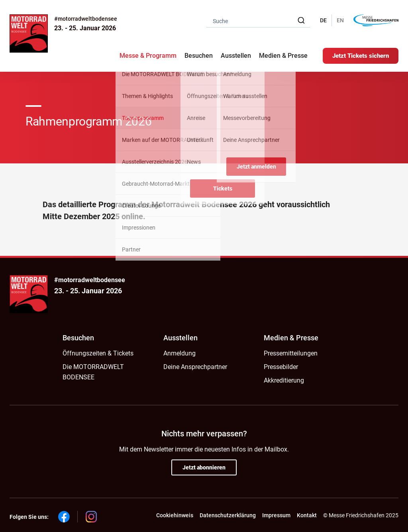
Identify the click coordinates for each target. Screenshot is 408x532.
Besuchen (78, 338)
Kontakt (307, 515)
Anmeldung (179, 353)
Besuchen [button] (199, 56)
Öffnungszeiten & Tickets (98, 353)
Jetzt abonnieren (204, 467)
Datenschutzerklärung (228, 515)
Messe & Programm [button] (148, 56)
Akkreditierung (284, 380)
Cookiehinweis (175, 515)
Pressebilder (281, 367)
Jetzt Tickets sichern (361, 56)
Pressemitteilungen (291, 353)
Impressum (276, 515)
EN (340, 20)
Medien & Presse (283, 56)
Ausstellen (180, 338)
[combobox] (258, 21)
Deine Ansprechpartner (195, 367)
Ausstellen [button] (236, 56)
